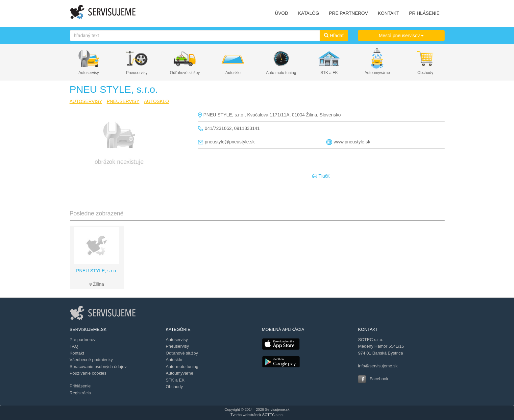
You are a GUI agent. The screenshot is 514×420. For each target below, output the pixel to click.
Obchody (425, 73)
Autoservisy (89, 73)
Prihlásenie (80, 386)
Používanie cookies (88, 373)
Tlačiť (321, 176)
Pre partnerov (83, 340)
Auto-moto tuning (281, 73)
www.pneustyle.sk (352, 142)
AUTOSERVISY (86, 101)
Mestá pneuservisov (401, 36)
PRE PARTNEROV (348, 13)
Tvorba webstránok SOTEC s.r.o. (257, 415)
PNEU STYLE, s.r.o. (97, 271)
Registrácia (80, 393)
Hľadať (334, 36)
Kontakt (77, 353)
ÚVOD (281, 13)
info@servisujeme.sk (378, 366)
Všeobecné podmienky (91, 360)
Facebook (379, 379)
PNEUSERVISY (123, 101)
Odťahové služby (185, 73)
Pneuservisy (137, 73)
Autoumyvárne (377, 73)
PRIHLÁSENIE (424, 13)
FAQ (74, 346)
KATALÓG (308, 13)
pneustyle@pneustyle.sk (230, 142)
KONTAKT (389, 13)
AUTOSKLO (157, 101)
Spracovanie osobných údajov (98, 367)
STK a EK (329, 73)
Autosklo (233, 73)
